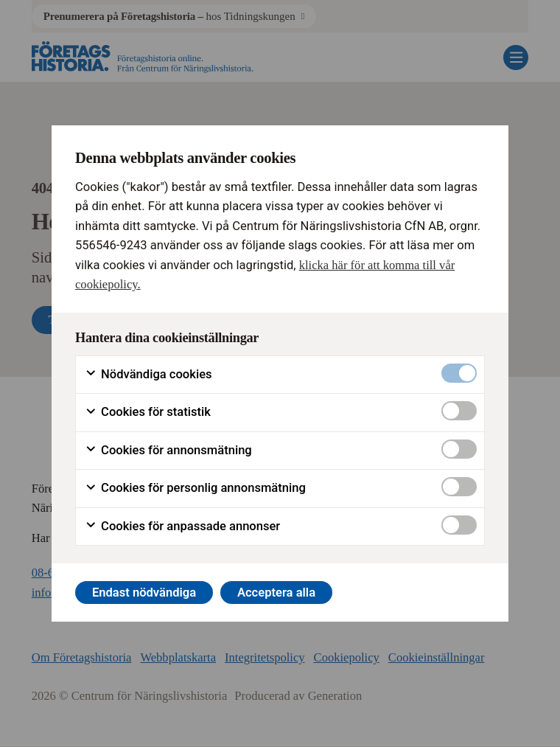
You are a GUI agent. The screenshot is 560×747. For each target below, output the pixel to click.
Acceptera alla (276, 593)
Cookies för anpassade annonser (182, 527)
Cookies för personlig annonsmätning (195, 488)
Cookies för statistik (148, 412)
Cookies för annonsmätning (168, 451)
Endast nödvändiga (144, 593)
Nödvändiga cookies (148, 375)
